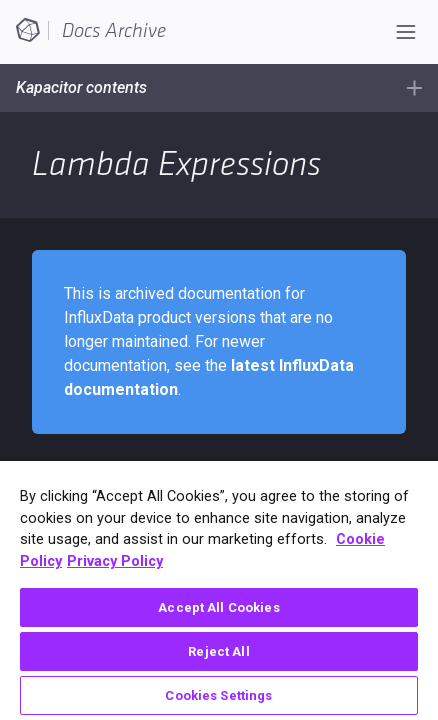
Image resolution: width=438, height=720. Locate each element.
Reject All (218, 651)
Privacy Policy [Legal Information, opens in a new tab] (115, 561)
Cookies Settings (218, 695)
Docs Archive (114, 31)
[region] (219, 590)
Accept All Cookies (218, 607)
